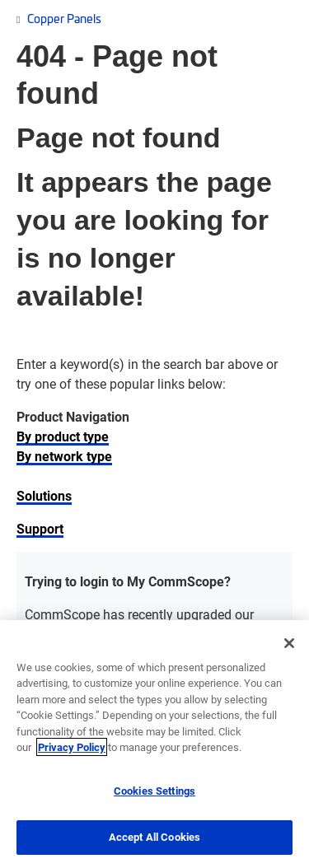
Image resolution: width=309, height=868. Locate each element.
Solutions (44, 495)
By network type (64, 456)
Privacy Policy (72, 747)
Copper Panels (64, 18)
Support (40, 528)
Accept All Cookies (154, 837)
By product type (63, 436)
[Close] (289, 643)
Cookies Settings (154, 791)
